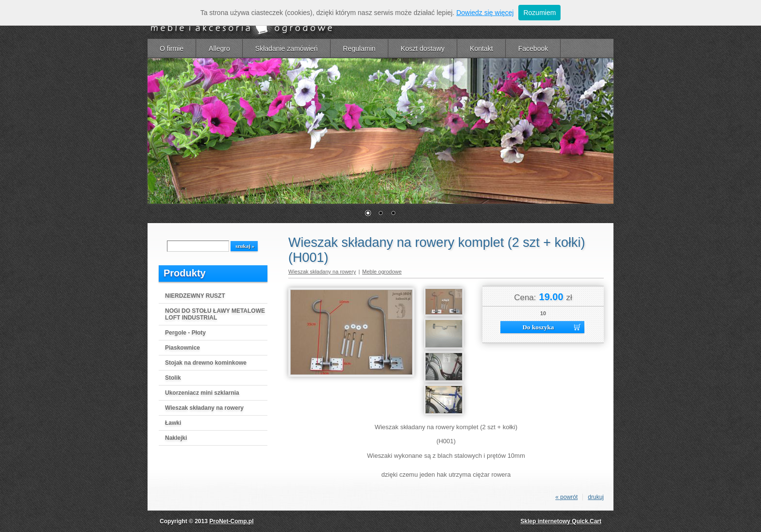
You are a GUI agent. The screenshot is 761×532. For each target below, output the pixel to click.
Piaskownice (182, 348)
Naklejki (176, 438)
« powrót (566, 497)
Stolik (173, 378)
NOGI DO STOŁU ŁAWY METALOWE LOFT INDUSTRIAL (215, 314)
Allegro (219, 48)
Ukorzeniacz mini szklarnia (202, 393)
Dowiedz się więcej (485, 13)
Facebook (533, 48)
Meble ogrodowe (382, 272)
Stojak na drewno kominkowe (206, 363)
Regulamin (359, 48)
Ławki (173, 423)
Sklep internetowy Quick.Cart (561, 521)
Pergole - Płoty (185, 333)
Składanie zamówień (287, 48)
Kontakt (481, 48)
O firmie (172, 48)
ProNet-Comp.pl (231, 521)
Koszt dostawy (423, 48)
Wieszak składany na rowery (204, 408)
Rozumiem (539, 13)
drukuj (596, 497)
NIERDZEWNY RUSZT (195, 296)
